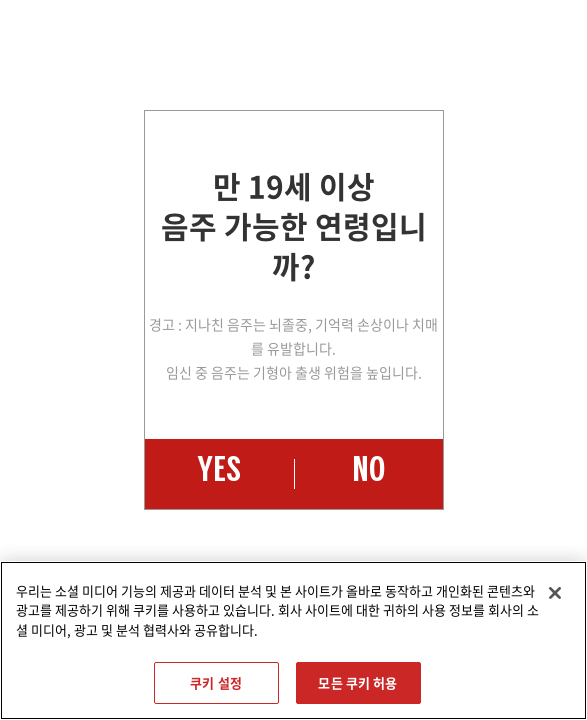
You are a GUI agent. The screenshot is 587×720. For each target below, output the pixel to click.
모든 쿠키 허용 (357, 682)
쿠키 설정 (216, 682)
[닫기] (555, 593)
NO (368, 474)
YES (219, 474)
